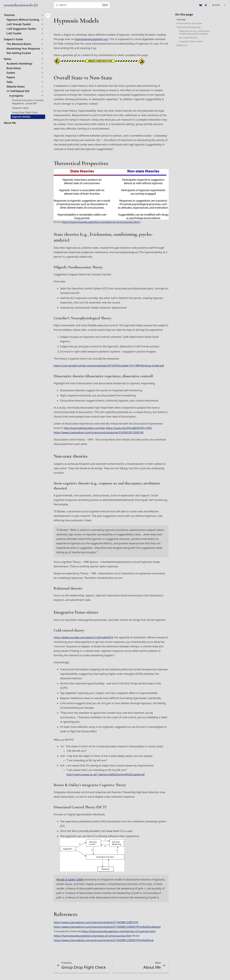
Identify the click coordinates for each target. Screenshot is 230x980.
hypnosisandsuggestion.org (91, 39)
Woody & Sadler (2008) (70, 880)
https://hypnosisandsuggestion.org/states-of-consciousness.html (100, 222)
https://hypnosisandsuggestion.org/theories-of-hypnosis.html (119, 931)
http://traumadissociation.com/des (84, 428)
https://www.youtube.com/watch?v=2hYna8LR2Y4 (83, 637)
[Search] (82, 5)
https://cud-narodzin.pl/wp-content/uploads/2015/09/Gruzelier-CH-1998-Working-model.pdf (109, 366)
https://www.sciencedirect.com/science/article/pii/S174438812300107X (96, 922)
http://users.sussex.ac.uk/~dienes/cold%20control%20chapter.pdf (105, 774)
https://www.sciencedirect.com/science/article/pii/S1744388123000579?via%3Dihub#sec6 (107, 927)
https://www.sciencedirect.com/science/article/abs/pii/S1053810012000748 (99, 433)
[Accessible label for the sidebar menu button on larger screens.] (48, 15)
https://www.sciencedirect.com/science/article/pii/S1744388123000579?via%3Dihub (104, 940)
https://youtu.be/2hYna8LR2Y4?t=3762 (129, 428)
